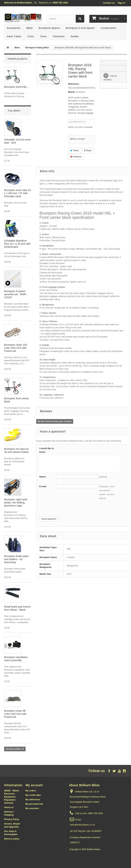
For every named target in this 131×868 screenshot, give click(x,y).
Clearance (59, 36)
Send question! (49, 519)
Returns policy (12, 839)
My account (34, 785)
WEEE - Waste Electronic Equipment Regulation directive (12, 797)
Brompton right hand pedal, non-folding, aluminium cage (16, 502)
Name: (43, 477)
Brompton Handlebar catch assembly (16, 659)
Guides (75, 36)
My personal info (34, 804)
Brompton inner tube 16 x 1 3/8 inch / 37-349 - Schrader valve (17, 193)
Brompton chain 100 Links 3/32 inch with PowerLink (16, 348)
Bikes (30, 28)
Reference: (74, 84)
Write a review (77, 139)
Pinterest (76, 157)
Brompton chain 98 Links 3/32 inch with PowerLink (15, 714)
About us (9, 807)
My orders (31, 791)
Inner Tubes (14, 36)
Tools (30, 36)
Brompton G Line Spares (80, 28)
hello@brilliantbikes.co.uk (82, 825)
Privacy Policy (12, 819)
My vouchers (32, 808)
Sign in (122, 3)
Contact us (109, 3)
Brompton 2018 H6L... (17, 87)
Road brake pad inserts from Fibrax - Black (17, 608)
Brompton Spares (49, 28)
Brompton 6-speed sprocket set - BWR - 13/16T (16, 294)
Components (108, 28)
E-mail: (43, 486)
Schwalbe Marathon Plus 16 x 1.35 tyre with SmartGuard (17, 244)
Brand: (72, 92)
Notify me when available (80, 127)
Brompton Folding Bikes (37, 48)
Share (88, 150)
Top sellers (14, 111)
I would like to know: (47, 450)
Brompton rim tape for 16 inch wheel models (16, 450)
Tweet (75, 150)
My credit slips (33, 795)
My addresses (33, 799)
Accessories (14, 28)
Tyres (43, 36)
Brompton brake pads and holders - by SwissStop (16, 559)
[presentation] (65, 510)
